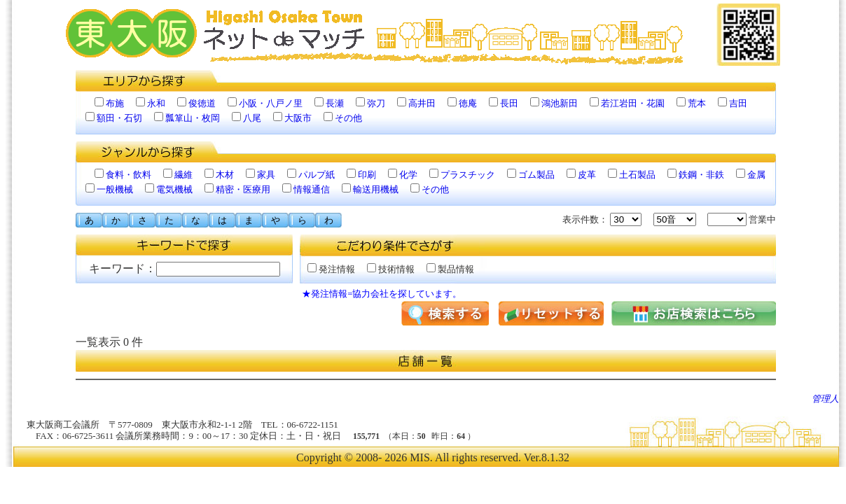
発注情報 (331, 269)
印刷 (367, 175)
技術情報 (391, 269)
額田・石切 (119, 118)
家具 (266, 175)
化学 (408, 175)
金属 (756, 175)
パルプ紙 (317, 175)
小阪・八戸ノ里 (271, 103)
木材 (225, 175)
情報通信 (312, 189)
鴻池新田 (560, 103)
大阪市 (298, 118)
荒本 (697, 103)
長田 (509, 103)
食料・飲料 (129, 175)
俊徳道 (202, 103)
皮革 (587, 175)
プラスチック (468, 175)
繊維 (183, 175)
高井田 (422, 103)
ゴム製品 (536, 175)
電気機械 (174, 189)
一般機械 (115, 189)
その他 (348, 118)
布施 (115, 103)
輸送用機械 (376, 189)
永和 (156, 103)
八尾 (252, 118)
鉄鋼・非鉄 (701, 175)
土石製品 (637, 175)
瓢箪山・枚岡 (193, 118)
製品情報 (450, 269)
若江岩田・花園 (633, 103)
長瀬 (335, 103)
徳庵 (468, 103)
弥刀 (376, 103)
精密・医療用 (243, 189)
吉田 (738, 103)
